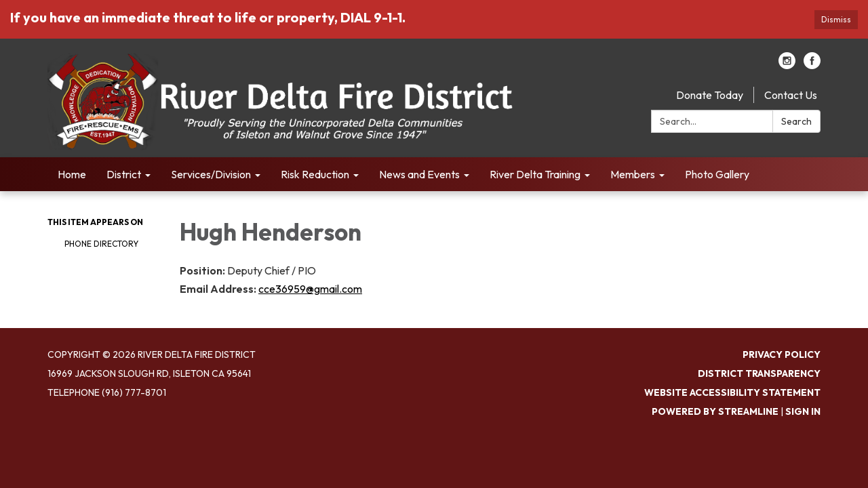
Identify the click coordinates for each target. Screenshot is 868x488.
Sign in (803, 411)
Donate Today (710, 95)
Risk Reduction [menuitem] (315, 174)
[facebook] (812, 65)
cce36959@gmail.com (310, 289)
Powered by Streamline (715, 411)
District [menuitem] (124, 174)
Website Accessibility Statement (732, 392)
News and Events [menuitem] (419, 174)
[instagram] (787, 65)
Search (796, 121)
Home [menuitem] (72, 174)
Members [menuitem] (633, 174)
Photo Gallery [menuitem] (717, 174)
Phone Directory (101, 244)
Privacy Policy (782, 354)
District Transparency (759, 373)
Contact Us (791, 95)
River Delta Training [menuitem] (535, 174)
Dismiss (836, 19)
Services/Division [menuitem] (211, 174)
